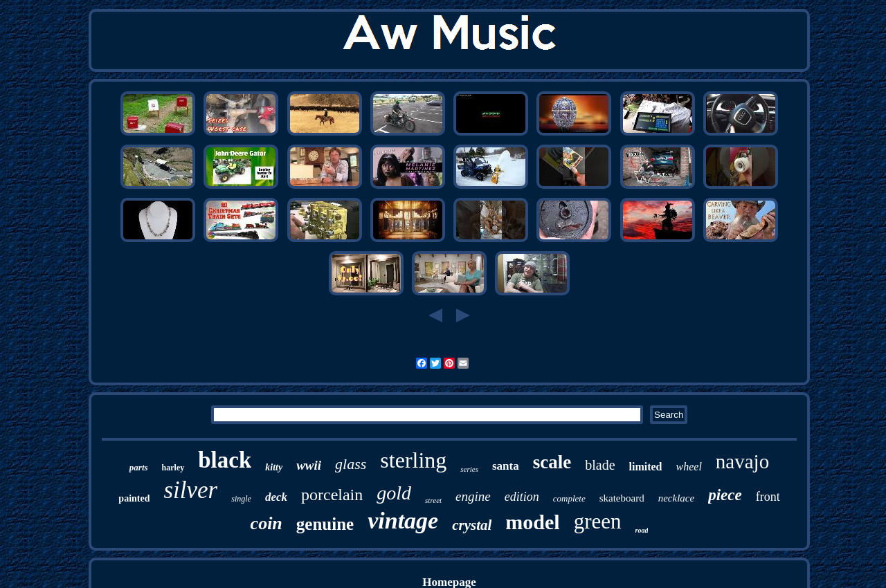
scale (552, 462)
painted (134, 498)
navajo (742, 461)
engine (473, 496)
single (241, 499)
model (532, 522)
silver (190, 490)
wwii (309, 465)
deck (276, 497)
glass (351, 464)
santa (506, 466)
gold (394, 493)
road (642, 530)
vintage (403, 521)
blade (600, 465)
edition (522, 497)
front (768, 497)
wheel (689, 467)
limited (646, 467)
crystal (472, 525)
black (225, 460)
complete (569, 498)
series (469, 469)
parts (139, 467)
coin (266, 523)
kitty (274, 467)
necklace (676, 498)
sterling (413, 460)
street (433, 500)
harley (173, 468)
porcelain (332, 495)
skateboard (622, 498)
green (598, 521)
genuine (325, 524)
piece (725, 495)
